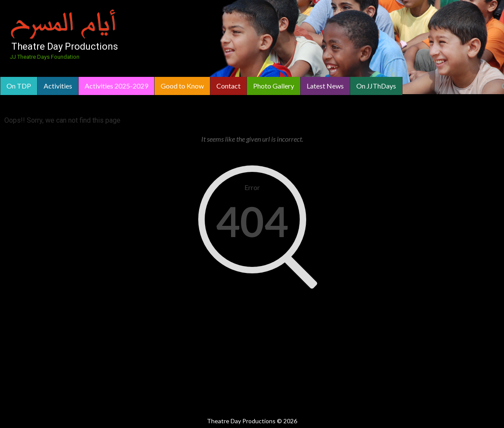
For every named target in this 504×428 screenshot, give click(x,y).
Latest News (325, 86)
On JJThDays (376, 86)
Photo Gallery (274, 86)
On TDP (19, 86)
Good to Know (182, 86)
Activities (58, 86)
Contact (228, 86)
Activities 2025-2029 (116, 86)
